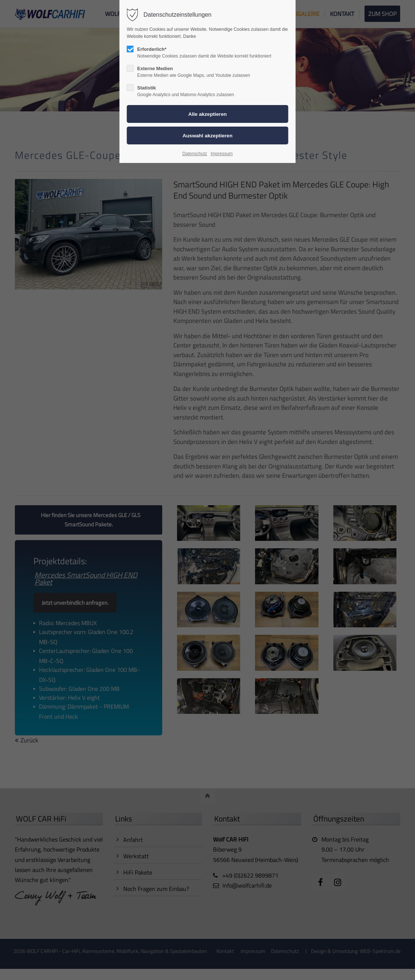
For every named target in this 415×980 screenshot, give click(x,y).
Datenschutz (195, 154)
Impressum (221, 154)
